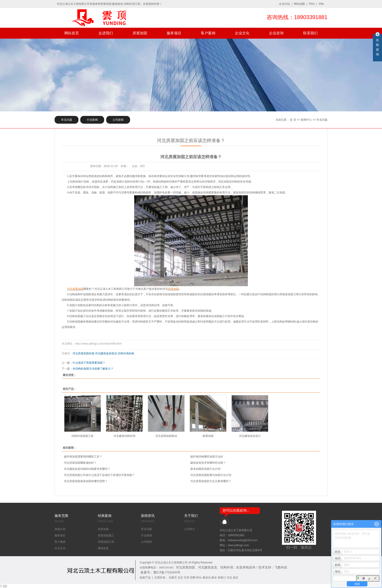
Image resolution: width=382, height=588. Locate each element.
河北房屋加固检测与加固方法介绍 (211, 475)
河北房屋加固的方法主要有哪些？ (211, 481)
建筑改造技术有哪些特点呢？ (208, 463)
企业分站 (284, 4)
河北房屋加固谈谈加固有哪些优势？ (86, 481)
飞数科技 (281, 567)
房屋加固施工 (106, 535)
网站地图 (299, 4)
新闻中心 (306, 120)
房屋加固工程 (106, 542)
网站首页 (72, 33)
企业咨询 (276, 33)
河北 (229, 578)
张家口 (222, 578)
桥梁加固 (208, 436)
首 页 (293, 120)
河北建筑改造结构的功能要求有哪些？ (87, 469)
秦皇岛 (207, 578)
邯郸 (193, 578)
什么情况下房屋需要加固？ (89, 363)
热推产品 (145, 578)
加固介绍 (60, 529)
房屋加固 (140, 33)
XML (321, 4)
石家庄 (173, 578)
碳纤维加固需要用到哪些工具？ (83, 457)
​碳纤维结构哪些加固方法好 (207, 457)
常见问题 (67, 120)
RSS (312, 4)
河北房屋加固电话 (166, 436)
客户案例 (208, 33)
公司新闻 (118, 120)
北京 (180, 578)
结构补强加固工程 (83, 436)
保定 (236, 578)
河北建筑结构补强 (124, 436)
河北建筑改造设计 (250, 436)
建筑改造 (103, 548)
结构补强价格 (126, 353)
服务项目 (174, 33)
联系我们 (310, 33)
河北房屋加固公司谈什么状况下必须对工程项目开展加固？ (99, 475)
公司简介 (190, 529)
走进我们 (106, 33)
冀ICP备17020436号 (167, 572)
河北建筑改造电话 (106, 353)
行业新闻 (92, 120)
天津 (186, 578)
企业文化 (242, 33)
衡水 (214, 578)
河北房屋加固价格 (83, 353)
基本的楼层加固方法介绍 (205, 469)
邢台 (199, 578)
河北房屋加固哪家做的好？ (80, 463)
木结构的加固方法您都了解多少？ (93, 369)
